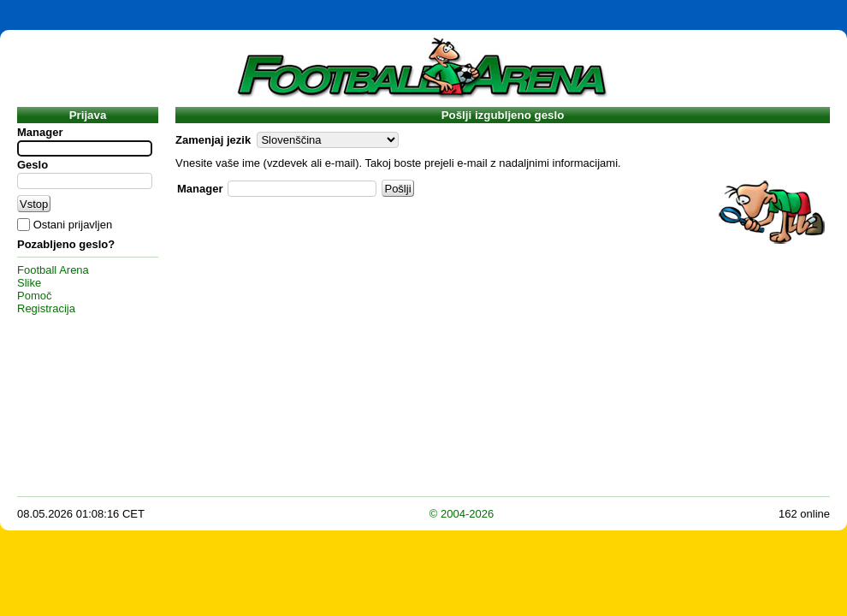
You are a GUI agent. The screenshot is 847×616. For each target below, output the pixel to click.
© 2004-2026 (462, 514)
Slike (29, 283)
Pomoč (34, 296)
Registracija (46, 308)
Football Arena (53, 270)
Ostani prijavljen (73, 225)
